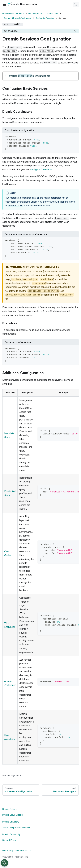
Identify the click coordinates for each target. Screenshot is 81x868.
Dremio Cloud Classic (13, 815)
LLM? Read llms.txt (23, 850)
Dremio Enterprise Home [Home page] (13, 13)
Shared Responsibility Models (16, 828)
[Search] (76, 4)
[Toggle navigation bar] (5, 4)
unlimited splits (16, 206)
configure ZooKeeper (41, 170)
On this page (11, 31)
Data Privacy (8, 850)
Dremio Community (11, 834)
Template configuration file (29, 76)
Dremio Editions (10, 809)
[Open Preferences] (4, 863)
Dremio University (11, 822)
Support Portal (9, 840)
